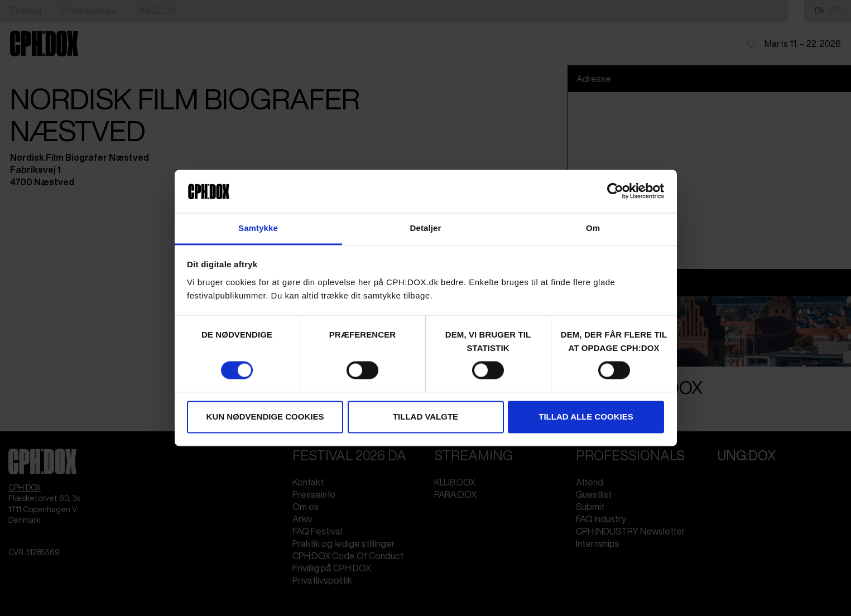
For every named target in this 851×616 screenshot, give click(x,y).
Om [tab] (593, 228)
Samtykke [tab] (258, 228)
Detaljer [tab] (426, 228)
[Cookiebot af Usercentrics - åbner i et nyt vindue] (615, 191)
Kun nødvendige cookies (265, 417)
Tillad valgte (425, 417)
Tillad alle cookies (586, 417)
